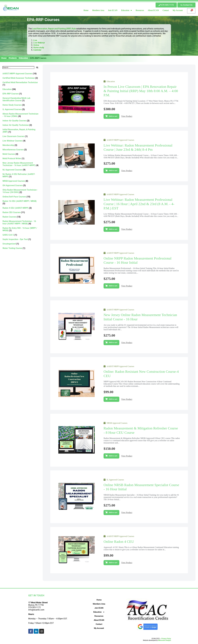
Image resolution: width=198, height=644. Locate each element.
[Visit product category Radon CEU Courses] (21, 212)
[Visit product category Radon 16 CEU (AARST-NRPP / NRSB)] (21, 202)
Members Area (99, 604)
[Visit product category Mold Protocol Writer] (21, 158)
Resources (99, 616)
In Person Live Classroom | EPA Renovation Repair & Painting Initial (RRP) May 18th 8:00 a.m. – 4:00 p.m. (141, 91)
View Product (127, 116)
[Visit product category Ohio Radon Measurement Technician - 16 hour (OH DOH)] (21, 191)
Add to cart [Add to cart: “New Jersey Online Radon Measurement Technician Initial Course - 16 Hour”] (113, 342)
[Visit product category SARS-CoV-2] (21, 235)
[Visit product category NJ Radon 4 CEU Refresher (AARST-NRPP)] (21, 175)
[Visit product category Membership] (21, 145)
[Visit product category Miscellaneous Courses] (21, 150)
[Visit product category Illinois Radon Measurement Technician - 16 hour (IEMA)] (21, 115)
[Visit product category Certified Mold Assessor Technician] (21, 78)
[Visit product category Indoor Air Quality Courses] (21, 121)
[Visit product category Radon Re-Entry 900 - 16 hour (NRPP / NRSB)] (21, 229)
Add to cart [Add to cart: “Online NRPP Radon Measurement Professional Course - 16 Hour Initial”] (113, 286)
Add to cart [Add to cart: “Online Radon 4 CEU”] (113, 563)
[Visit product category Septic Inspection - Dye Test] (21, 239)
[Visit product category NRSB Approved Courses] (21, 181)
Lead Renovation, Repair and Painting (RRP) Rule (54, 29)
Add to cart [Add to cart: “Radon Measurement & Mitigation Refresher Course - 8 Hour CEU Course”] (113, 456)
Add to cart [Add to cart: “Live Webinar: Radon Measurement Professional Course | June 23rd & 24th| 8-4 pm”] (113, 170)
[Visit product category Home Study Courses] (21, 105)
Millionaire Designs (165, 640)
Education (23, 58)
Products (13, 58)
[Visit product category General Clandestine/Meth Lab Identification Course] (21, 99)
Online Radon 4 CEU (119, 542)
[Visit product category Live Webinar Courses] (21, 141)
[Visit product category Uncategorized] (21, 244)
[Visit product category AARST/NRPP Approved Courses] (21, 74)
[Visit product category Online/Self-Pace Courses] (21, 197)
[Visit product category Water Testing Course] (21, 248)
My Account (99, 628)
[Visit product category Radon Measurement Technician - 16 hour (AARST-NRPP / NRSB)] (21, 222)
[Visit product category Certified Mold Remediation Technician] (21, 84)
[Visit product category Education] (21, 89)
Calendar (37, 50)
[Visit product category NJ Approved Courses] (21, 170)
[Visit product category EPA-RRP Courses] (21, 94)
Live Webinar (39, 43)
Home (4, 58)
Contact (99, 624)
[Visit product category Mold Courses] (21, 154)
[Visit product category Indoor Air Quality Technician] (21, 125)
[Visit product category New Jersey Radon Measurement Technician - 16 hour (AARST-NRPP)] (21, 164)
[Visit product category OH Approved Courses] (21, 185)
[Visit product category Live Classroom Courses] (21, 136)
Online (36, 45)
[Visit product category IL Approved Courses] (21, 109)
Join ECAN (99, 608)
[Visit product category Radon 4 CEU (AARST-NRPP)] (21, 208)
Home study (39, 48)
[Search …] (18, 67)
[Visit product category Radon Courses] (21, 217)
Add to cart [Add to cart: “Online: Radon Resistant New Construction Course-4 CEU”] (113, 399)
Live (35, 40)
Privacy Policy (166, 639)
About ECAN (99, 620)
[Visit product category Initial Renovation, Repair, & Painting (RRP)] (21, 131)
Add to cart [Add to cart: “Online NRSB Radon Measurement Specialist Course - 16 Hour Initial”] (113, 512)
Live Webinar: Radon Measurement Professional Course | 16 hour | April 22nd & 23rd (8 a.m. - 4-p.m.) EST (139, 204)
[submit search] (37, 67)
